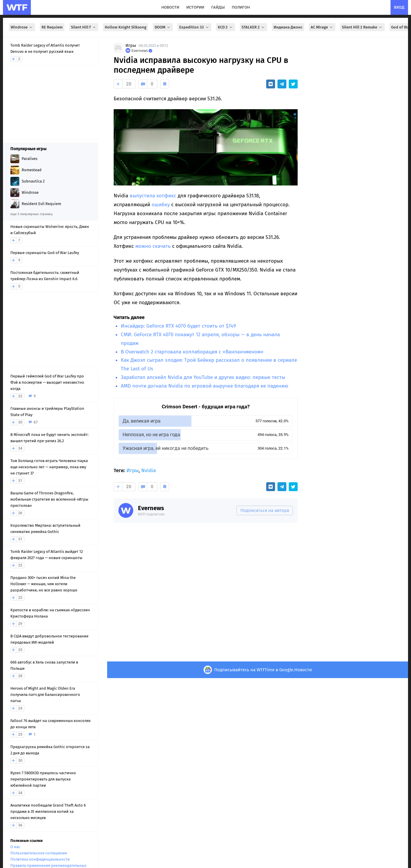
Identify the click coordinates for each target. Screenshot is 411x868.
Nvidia (149, 471)
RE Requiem (52, 27)
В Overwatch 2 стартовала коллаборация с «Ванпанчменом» (192, 352)
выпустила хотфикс (153, 196)
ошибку (161, 205)
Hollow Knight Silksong (126, 27)
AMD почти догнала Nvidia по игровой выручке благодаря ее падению (204, 386)
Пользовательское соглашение (39, 853)
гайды (218, 7)
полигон (241, 7)
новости (170, 7)
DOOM (163, 27)
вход (399, 7)
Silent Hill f (84, 27)
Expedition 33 (194, 27)
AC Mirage (322, 27)
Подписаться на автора (265, 510)
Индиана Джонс (288, 27)
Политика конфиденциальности (40, 859)
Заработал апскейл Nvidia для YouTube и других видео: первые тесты (203, 377)
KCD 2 (226, 27)
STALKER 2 (253, 27)
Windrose (22, 27)
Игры (131, 46)
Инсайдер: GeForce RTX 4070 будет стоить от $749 (178, 326)
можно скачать (153, 246)
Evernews (151, 508)
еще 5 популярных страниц (31, 214)
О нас (15, 847)
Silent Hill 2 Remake (362, 27)
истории (195, 7)
